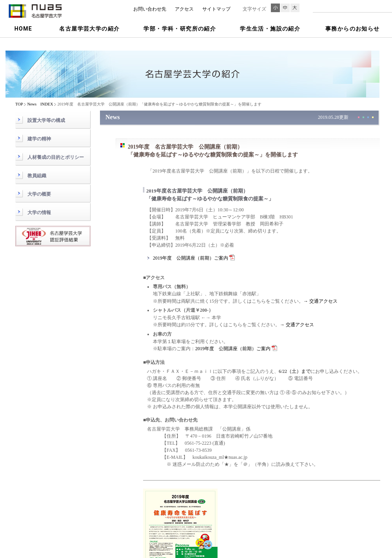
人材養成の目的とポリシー (56, 157)
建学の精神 (39, 139)
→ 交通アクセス (320, 301)
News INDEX (40, 104)
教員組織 (37, 176)
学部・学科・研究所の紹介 (180, 29)
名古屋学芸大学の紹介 (89, 29)
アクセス (184, 9)
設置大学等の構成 (46, 120)
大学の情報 (39, 213)
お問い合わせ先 (150, 9)
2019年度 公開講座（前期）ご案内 (194, 258)
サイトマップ (216, 9)
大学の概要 (39, 194)
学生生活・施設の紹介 (270, 29)
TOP (19, 104)
